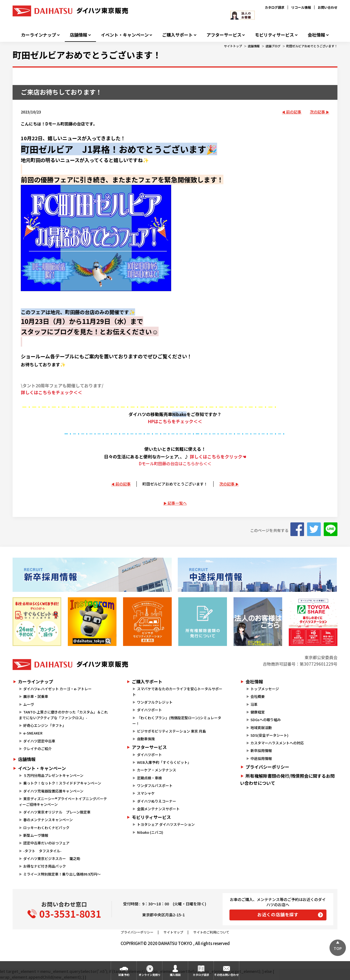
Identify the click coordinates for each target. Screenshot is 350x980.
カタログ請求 (275, 7)
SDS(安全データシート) (269, 735)
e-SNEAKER (33, 733)
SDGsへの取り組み (266, 720)
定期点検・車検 (149, 778)
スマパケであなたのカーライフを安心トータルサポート (177, 692)
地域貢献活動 (261, 728)
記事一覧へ (177, 503)
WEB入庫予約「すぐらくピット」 (164, 762)
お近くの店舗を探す (278, 914)
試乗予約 (124, 975)
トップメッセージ (265, 689)
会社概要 (258, 696)
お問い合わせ (328, 7)
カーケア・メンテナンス (157, 770)
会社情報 (316, 35)
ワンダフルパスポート (155, 786)
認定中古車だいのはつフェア (46, 843)
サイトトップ (233, 46)
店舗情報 (78, 35)
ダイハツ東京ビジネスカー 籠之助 (52, 858)
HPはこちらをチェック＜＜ (175, 421)
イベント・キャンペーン (125, 35)
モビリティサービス (274, 35)
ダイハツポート (149, 710)
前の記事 (294, 112)
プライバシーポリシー (267, 767)
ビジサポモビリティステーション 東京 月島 (171, 731)
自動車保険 (146, 739)
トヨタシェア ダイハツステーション (166, 824)
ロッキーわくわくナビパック (46, 828)
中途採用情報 (261, 758)
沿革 (254, 704)
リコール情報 (301, 7)
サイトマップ (173, 932)
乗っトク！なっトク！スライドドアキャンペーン (62, 783)
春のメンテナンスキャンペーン (48, 820)
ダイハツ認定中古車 (39, 741)
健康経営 (258, 712)
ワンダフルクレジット (155, 702)
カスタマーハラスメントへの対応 (277, 743)
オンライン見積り (150, 975)
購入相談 (175, 975)
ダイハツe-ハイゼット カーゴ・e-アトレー (57, 689)
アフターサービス (224, 35)
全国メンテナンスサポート (158, 809)
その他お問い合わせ (226, 975)
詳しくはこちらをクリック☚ (218, 457)
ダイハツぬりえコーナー (157, 801)
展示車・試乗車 (36, 696)
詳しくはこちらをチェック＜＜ (51, 392)
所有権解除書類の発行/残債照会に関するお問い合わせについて (287, 779)
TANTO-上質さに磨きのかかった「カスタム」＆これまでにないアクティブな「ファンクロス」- (63, 715)
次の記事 (317, 112)
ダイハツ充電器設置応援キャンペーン (53, 791)
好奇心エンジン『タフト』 (45, 725)
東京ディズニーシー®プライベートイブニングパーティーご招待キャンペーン (63, 801)
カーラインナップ (39, 35)
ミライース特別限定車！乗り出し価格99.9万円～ (62, 874)
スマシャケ (146, 793)
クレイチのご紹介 (37, 749)
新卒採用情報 (261, 751)
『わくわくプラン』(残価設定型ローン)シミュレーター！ (177, 721)
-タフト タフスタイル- (42, 851)
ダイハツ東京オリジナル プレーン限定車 (57, 812)
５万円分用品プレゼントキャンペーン (53, 775)
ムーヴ (29, 704)
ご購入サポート (177, 35)
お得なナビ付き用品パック (46, 866)
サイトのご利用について (211, 932)
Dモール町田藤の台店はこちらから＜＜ (175, 463)
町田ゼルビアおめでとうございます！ (312, 46)
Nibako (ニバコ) (150, 832)
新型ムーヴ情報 (36, 835)
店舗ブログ (273, 46)
